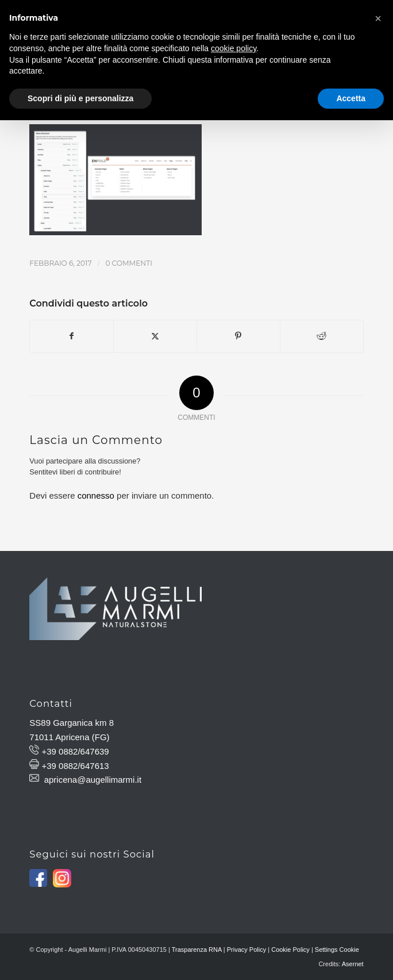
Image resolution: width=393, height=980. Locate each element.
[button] (378, 18)
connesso (96, 495)
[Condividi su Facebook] (72, 336)
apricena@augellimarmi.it (93, 780)
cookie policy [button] (234, 48)
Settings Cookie (337, 950)
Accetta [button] (351, 98)
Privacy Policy (246, 950)
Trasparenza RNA (197, 950)
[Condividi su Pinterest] (238, 336)
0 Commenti (128, 263)
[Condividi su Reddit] (322, 336)
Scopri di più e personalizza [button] (80, 98)
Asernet (353, 964)
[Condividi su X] (155, 336)
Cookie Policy (290, 950)
